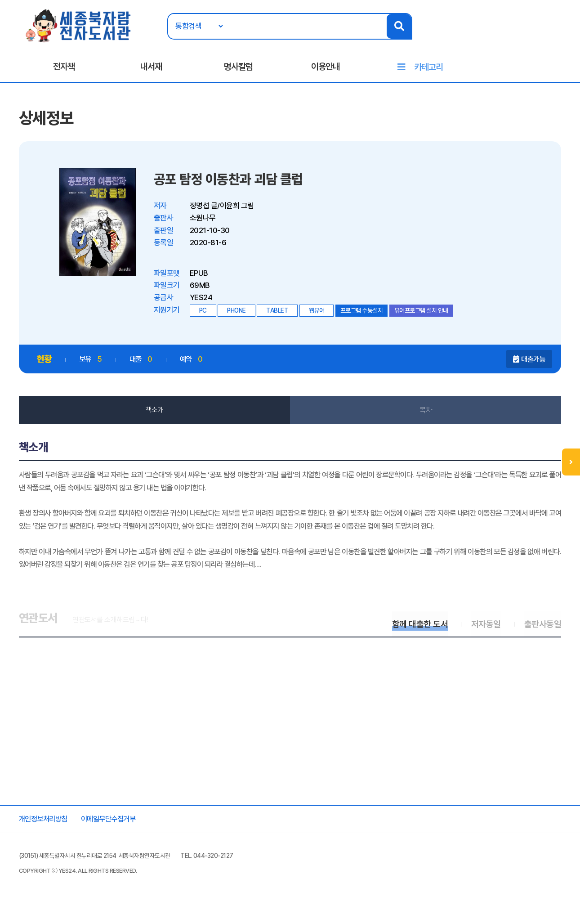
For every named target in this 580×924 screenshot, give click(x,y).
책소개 (155, 413)
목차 (425, 413)
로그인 (521, 35)
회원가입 (552, 35)
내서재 (151, 68)
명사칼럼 (238, 68)
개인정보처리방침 (46, 837)
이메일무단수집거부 (115, 837)
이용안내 (326, 68)
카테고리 (428, 68)
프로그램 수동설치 (363, 313)
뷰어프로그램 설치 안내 (423, 313)
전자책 (64, 68)
